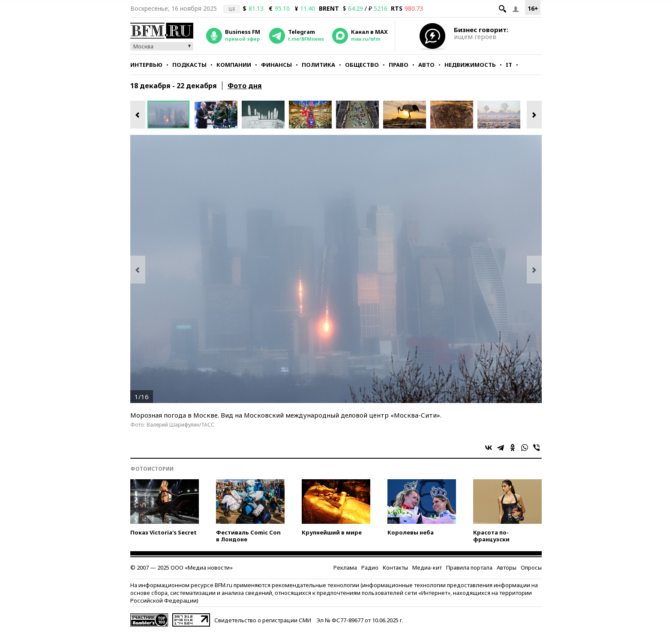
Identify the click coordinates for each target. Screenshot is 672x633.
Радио (370, 567)
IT (509, 65)
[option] (171, 115)
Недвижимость (470, 65)
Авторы (507, 567)
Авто (426, 65)
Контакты (395, 567)
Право (399, 65)
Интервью (146, 65)
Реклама (345, 567)
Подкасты (189, 65)
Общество (362, 65)
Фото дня (245, 86)
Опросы (531, 567)
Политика (318, 65)
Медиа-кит (427, 567)
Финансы (276, 65)
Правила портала (469, 567)
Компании (234, 65)
